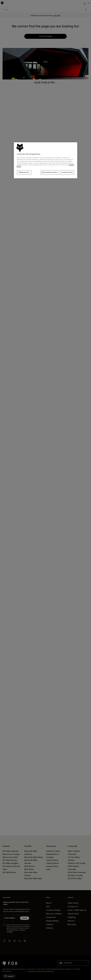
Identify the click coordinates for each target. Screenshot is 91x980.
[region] (46, 160)
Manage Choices (24, 172)
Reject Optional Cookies (50, 172)
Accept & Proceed (67, 172)
